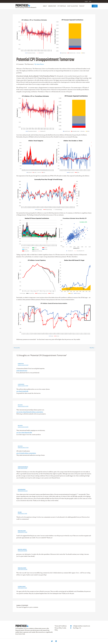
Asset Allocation (73, 6)
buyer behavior (22, 490)
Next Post (92, 348)
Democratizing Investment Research (26, 7)
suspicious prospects (23, 467)
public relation (22, 531)
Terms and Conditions (61, 626)
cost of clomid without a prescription (26, 453)
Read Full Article (22, 549)
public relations (22, 568)
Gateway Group (22, 587)
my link (20, 512)
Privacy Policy (58, 628)
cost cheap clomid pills (22, 391)
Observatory (52, 6)
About (45, 6)
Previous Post (16, 348)
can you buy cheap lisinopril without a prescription (30, 412)
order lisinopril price (22, 371)
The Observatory (29, 64)
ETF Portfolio (62, 6)
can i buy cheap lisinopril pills (24, 433)
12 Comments (20, 64)
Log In (86, 1)
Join (90, 1)
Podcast (82, 6)
